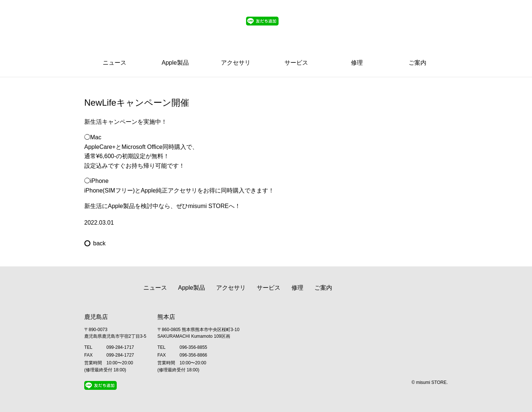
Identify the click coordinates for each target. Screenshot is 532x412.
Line (358, 31)
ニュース (115, 62)
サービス (296, 62)
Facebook (413, 31)
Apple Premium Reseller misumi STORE (121, 24)
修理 (357, 62)
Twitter (384, 31)
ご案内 (417, 62)
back (99, 243)
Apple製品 (175, 62)
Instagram (399, 31)
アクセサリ (236, 62)
